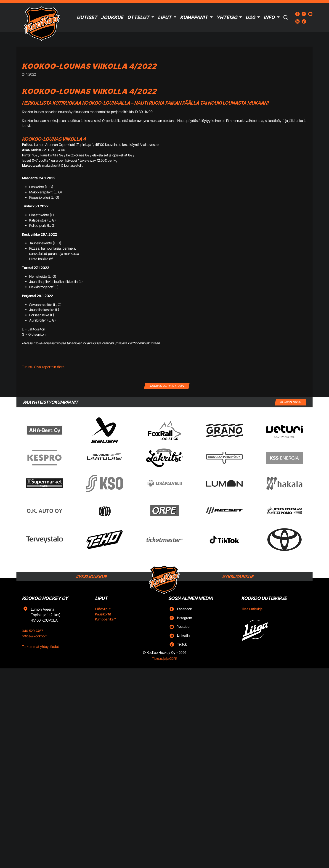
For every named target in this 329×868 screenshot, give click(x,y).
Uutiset (87, 17)
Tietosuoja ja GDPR (165, 659)
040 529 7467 (33, 631)
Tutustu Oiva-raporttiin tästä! (44, 367)
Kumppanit (194, 17)
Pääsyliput (103, 609)
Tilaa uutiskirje (252, 609)
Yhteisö (227, 17)
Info (269, 17)
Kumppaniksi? (105, 619)
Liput (165, 17)
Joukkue (112, 17)
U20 (250, 17)
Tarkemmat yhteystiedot (40, 647)
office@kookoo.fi (35, 636)
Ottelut (138, 17)
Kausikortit (103, 614)
